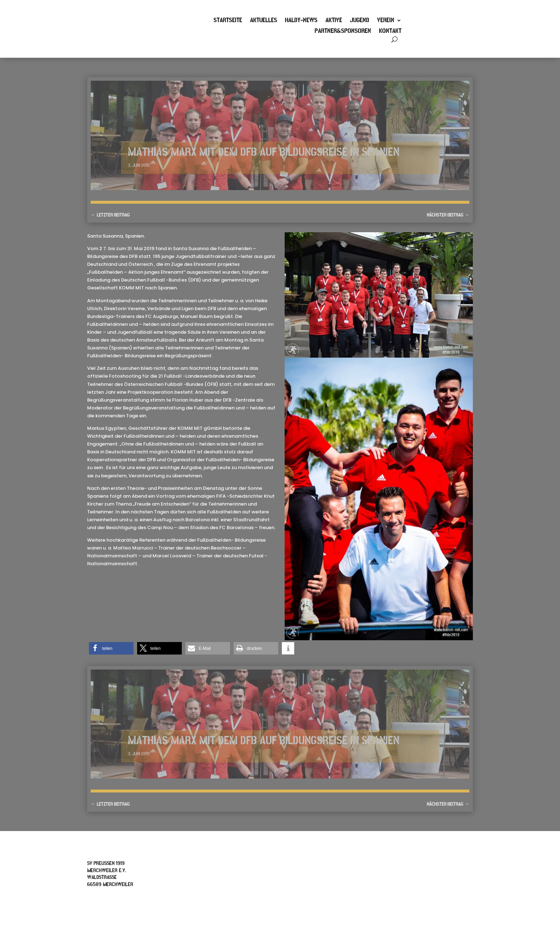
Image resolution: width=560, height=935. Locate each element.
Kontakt (390, 32)
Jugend (360, 21)
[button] (111, 648)
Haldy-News (301, 21)
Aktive (334, 21)
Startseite (228, 21)
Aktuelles (264, 21)
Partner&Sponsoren (343, 32)
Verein (386, 21)
